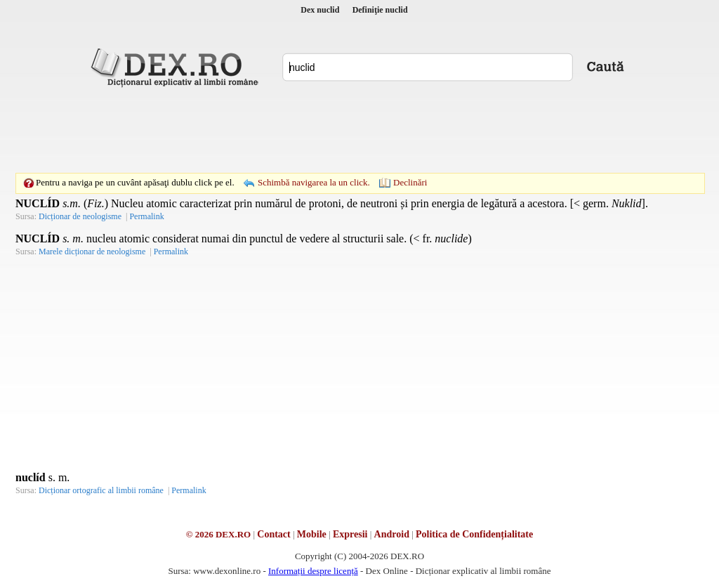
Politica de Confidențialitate (474, 534)
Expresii (350, 534)
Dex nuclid (320, 10)
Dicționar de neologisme (80, 216)
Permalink (146, 216)
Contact (273, 534)
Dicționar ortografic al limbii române (101, 490)
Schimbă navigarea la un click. (314, 182)
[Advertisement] (359, 130)
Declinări (410, 182)
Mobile (312, 534)
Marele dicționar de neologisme (92, 251)
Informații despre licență (313, 571)
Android (392, 534)
